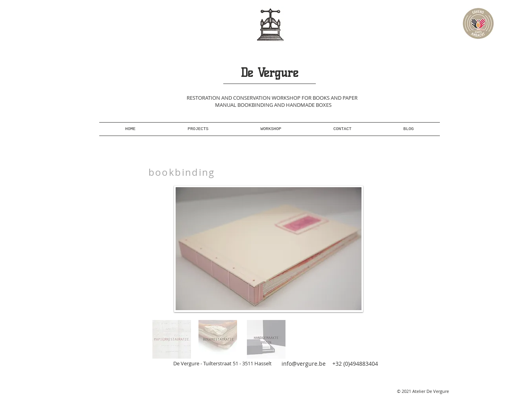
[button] (269, 249)
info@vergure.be (304, 364)
